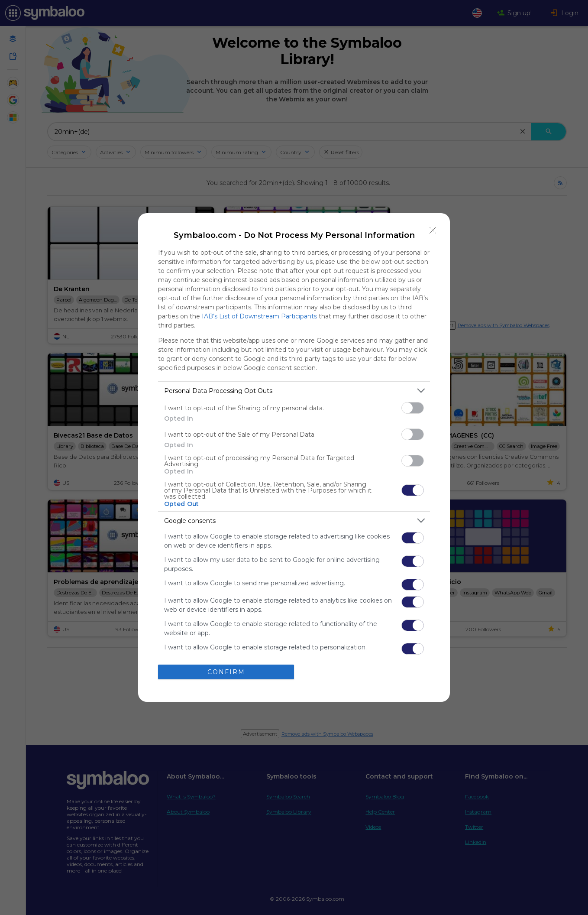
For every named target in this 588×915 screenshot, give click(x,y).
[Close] (433, 230)
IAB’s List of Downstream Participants (259, 316)
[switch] (413, 408)
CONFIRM (226, 672)
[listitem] (294, 391)
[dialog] (294, 457)
